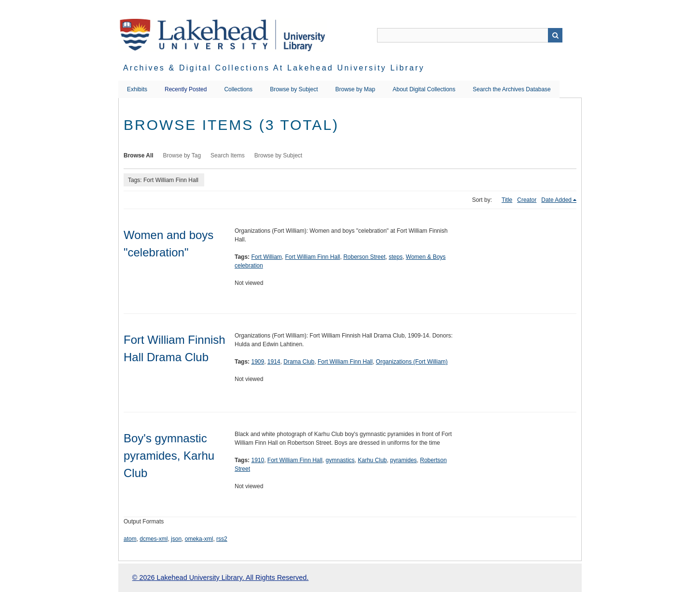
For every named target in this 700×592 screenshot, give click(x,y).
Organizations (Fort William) (412, 362)
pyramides (403, 460)
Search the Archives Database (511, 89)
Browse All (139, 155)
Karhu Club (372, 460)
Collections (238, 89)
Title (507, 200)
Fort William (266, 257)
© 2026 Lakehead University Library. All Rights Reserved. (220, 578)
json (176, 539)
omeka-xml (199, 539)
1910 (258, 460)
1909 (258, 362)
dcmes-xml (154, 539)
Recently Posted (186, 89)
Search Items (228, 155)
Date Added (556, 200)
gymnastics (340, 460)
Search (555, 35)
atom (130, 539)
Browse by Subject (294, 89)
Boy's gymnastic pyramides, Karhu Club (169, 456)
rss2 (222, 539)
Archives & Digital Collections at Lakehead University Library (274, 68)
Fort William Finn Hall (312, 257)
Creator (527, 200)
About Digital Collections (424, 89)
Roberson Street (364, 257)
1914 (274, 362)
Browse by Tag (182, 155)
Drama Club (299, 362)
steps (396, 257)
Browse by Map (356, 89)
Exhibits (137, 89)
